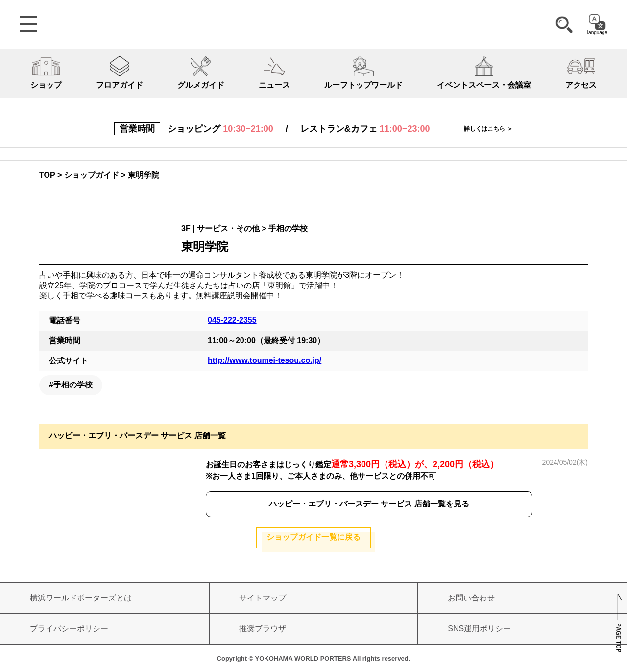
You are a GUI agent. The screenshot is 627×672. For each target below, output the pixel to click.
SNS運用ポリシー (479, 629)
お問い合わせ (471, 598)
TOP (47, 175)
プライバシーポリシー (69, 629)
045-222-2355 (232, 320)
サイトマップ (263, 598)
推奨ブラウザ (263, 629)
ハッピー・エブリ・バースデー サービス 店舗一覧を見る (369, 504)
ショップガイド (92, 175)
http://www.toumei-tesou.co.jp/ (265, 360)
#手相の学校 (71, 385)
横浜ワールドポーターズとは (81, 598)
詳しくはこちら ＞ (488, 129)
